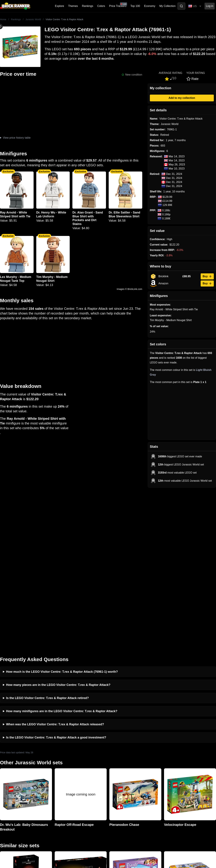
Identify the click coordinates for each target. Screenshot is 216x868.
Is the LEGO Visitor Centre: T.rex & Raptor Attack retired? (47, 538)
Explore (60, 6)
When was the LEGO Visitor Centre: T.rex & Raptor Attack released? (55, 564)
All (165, 774)
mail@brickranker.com (13, 781)
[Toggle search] (181, 6)
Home (3, 19)
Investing (60, 779)
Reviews (59, 785)
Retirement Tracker (120, 774)
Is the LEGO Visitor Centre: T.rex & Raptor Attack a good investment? (56, 578)
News (58, 774)
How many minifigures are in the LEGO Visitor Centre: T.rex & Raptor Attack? (62, 551)
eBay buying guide (120, 779)
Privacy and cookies (66, 801)
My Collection (167, 6)
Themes (73, 6)
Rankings (88, 6)
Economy (150, 6)
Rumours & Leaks (65, 790)
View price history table (17, 138)
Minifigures (170, 785)
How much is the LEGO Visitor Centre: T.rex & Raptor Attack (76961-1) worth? (62, 512)
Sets (166, 779)
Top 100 (135, 6)
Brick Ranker (10, 767)
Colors (101, 6)
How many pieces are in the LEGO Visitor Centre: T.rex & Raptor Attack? (58, 525)
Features (60, 795)
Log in (210, 6)
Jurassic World (33, 19)
